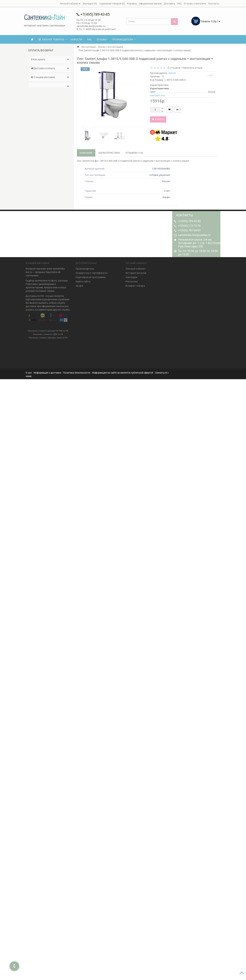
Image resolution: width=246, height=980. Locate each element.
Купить (158, 119)
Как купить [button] (50, 59)
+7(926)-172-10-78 (189, 226)
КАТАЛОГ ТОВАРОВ (53, 39)
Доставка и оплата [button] (50, 68)
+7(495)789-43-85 (93, 14)
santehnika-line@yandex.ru (194, 235)
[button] (50, 85)
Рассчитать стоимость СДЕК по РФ (48, 333)
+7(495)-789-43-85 (189, 221)
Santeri (172, 73)
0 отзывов (173, 68)
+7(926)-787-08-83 (189, 230)
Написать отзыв (192, 68)
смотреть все (157, 95)
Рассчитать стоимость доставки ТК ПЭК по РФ (48, 330)
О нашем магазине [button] (50, 77)
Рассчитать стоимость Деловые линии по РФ (48, 336)
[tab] (50, 60)
